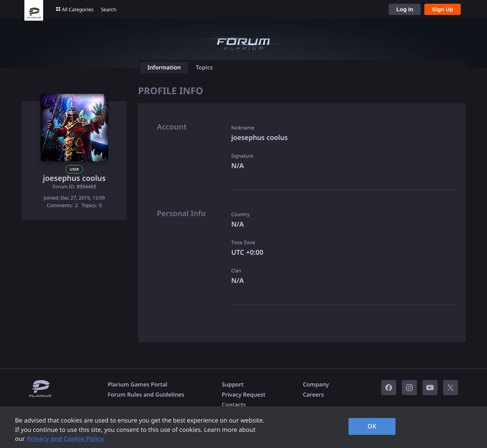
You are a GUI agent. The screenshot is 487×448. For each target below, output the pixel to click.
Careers (313, 395)
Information (164, 68)
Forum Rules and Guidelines (146, 395)
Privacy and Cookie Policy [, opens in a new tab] (65, 439)
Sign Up (443, 9)
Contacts (234, 405)
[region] (243, 427)
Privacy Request (243, 395)
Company (316, 385)
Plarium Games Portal (138, 385)
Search (109, 9)
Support (233, 385)
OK (372, 426)
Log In (405, 9)
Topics (204, 68)
